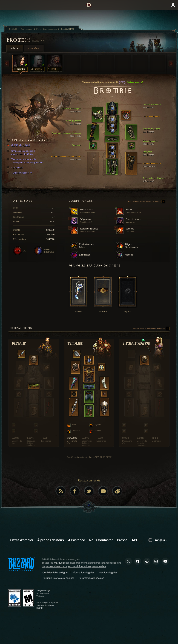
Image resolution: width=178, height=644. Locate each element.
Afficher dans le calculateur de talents (147, 202)
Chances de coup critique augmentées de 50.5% (21, 152)
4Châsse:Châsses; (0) (20, 173)
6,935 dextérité (19, 146)
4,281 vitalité (15, 168)
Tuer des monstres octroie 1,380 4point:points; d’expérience (25, 161)
